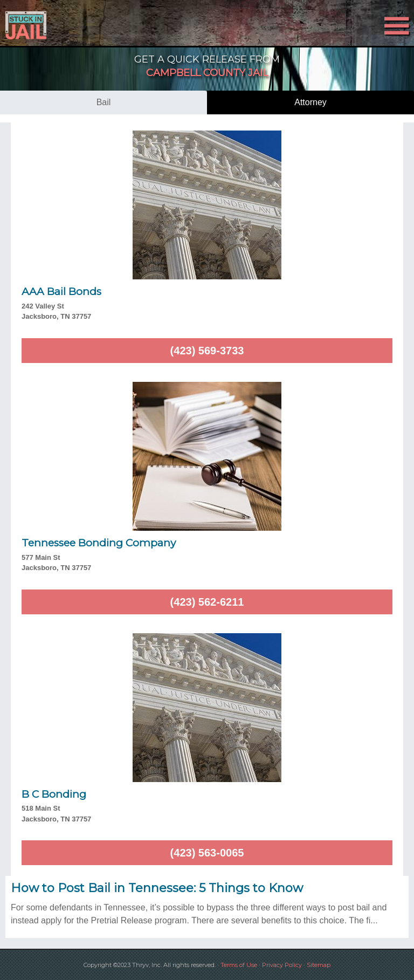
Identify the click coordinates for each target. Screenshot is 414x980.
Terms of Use (239, 965)
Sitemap (319, 965)
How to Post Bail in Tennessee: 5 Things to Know (157, 888)
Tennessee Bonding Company (99, 543)
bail (104, 102)
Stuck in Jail (62, 25)
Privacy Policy (282, 965)
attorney (310, 102)
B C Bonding (54, 794)
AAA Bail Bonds (61, 292)
